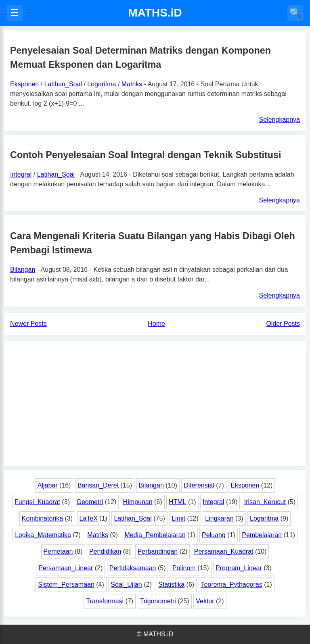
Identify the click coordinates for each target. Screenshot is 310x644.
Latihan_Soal (63, 84)
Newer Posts (28, 324)
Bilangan (23, 270)
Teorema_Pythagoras (232, 585)
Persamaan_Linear (66, 568)
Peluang (214, 535)
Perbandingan (158, 551)
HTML (178, 502)
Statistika (171, 585)
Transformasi (105, 601)
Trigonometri (158, 601)
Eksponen (24, 84)
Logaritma (102, 84)
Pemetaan (58, 551)
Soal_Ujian (126, 585)
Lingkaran (219, 518)
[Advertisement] (155, 404)
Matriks (132, 84)
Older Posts (283, 324)
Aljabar (48, 485)
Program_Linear (239, 568)
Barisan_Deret (98, 485)
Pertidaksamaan (133, 568)
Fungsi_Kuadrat (37, 502)
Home (156, 324)
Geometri (90, 502)
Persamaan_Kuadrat (224, 551)
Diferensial (199, 485)
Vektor (205, 601)
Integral (21, 174)
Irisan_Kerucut (265, 502)
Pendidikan (105, 551)
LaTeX (89, 518)
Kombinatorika (42, 518)
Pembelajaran (262, 535)
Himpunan (138, 502)
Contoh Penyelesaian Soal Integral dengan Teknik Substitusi (146, 155)
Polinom (184, 568)
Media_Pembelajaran (155, 535)
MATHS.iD (155, 13)
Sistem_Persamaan (66, 585)
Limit (178, 518)
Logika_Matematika (43, 535)
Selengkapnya (280, 120)
